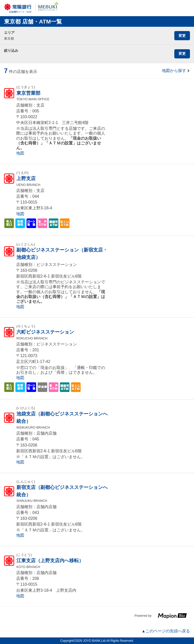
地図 (20, 153)
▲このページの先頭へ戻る (166, 631)
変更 (182, 36)
